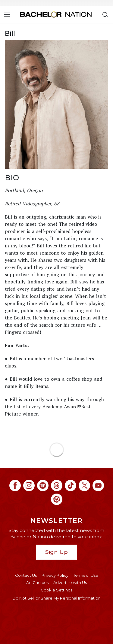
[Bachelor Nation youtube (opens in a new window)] (98, 485)
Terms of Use (86, 575)
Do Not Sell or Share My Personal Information (56, 598)
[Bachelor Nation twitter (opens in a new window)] (84, 485)
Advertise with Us (70, 582)
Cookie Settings (56, 590)
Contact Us (26, 575)
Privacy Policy (55, 575)
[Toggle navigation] (7, 14)
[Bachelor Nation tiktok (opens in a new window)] (71, 485)
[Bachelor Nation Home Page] (56, 14)
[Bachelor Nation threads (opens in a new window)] (57, 485)
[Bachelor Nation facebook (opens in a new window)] (15, 485)
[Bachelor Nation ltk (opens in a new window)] (57, 499)
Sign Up (56, 552)
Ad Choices (37, 582)
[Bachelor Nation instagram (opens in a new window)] (29, 485)
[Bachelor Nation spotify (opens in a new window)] (43, 485)
